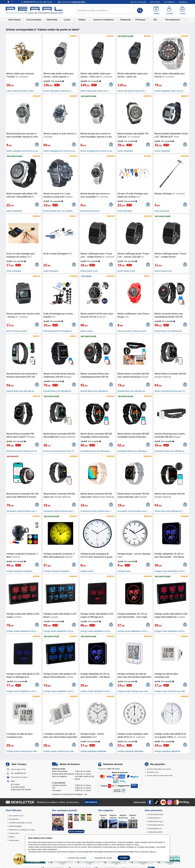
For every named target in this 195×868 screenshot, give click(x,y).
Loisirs (67, 20)
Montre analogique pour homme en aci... (23, 151)
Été (155, 20)
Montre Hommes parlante (17, 331)
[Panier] (183, 10)
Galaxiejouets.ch (154, 818)
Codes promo (14, 833)
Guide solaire (14, 840)
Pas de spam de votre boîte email (160, 775)
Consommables (34, 20)
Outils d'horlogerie (125, 211)
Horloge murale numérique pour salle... (133, 691)
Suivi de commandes (138, 2)
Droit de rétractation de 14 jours (159, 769)
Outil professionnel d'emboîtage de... (58, 331)
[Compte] (170, 10)
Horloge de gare (87, 571)
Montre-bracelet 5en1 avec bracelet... (59, 211)
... (186, 20)
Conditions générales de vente (21, 823)
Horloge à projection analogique (19, 571)
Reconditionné (173, 20)
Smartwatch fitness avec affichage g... (96, 451)
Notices (12, 837)
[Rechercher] (140, 10)
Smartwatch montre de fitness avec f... (22, 511)
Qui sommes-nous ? (17, 816)
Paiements (109, 769)
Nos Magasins (169, 2)
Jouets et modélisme (104, 20)
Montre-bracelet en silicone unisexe (132, 331)
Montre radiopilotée (125, 151)
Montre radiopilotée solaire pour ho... (169, 91)
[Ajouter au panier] (37, 84)
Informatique (14, 20)
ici (155, 852)
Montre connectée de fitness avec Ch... (170, 391)
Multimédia (52, 20)
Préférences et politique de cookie (22, 830)
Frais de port (73, 2)
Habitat (82, 20)
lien (138, 845)
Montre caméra (87, 331)
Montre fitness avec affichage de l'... (169, 511)
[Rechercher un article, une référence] (109, 10)
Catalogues (183, 2)
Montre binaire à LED (89, 271)
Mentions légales (15, 826)
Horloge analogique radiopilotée (93, 751)
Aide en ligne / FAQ (18, 769)
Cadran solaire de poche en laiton (20, 91)
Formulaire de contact (19, 777)
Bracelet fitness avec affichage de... (169, 331)
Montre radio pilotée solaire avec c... (58, 91)
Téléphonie (125, 20)
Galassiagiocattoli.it (155, 832)
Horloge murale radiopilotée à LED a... (170, 571)
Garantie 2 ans (153, 772)
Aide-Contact (155, 2)
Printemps (140, 20)
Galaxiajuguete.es (155, 828)
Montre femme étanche (90, 211)
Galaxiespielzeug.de (156, 814)
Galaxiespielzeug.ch (156, 821)
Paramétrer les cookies (103, 858)
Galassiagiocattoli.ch (156, 825)
